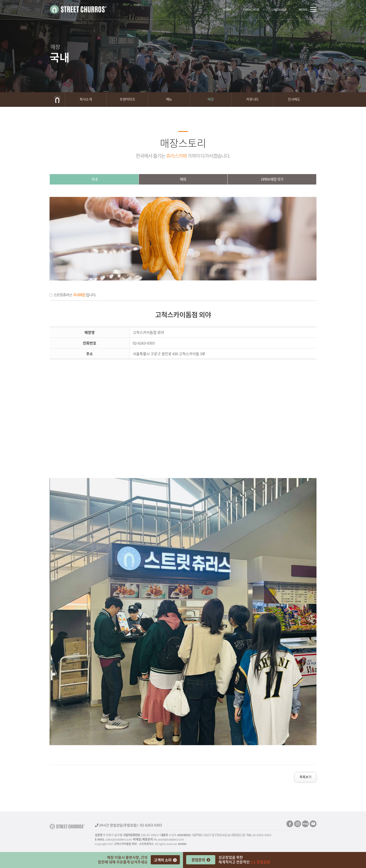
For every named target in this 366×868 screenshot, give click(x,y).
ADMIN (182, 844)
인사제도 (294, 99)
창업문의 (201, 860)
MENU (308, 9)
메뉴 (169, 99)
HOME (227, 9)
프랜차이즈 (127, 99)
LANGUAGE (279, 9)
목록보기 (305, 777)
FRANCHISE (251, 9)
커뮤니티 (252, 99)
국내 (94, 179)
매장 (211, 99)
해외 (183, 179)
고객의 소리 (165, 860)
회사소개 (86, 99)
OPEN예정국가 (272, 179)
